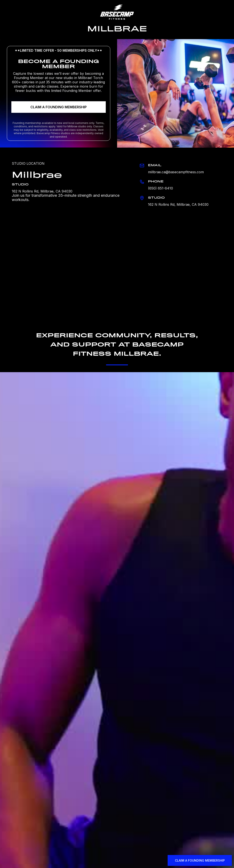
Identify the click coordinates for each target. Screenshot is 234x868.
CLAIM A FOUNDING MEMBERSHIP (59, 107)
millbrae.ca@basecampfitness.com (176, 172)
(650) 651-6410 (160, 188)
